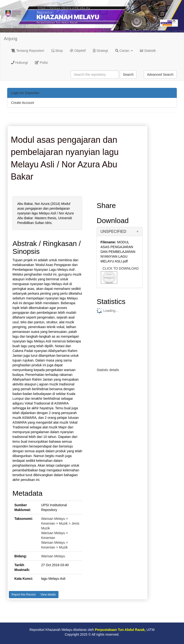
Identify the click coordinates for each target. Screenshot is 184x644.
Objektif (78, 51)
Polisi (41, 63)
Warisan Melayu (53, 556)
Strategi (101, 51)
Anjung (11, 39)
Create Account (23, 103)
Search (128, 75)
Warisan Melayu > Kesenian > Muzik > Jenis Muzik (60, 523)
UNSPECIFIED (113, 232)
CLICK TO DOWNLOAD (121, 268)
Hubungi (19, 63)
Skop (57, 51)
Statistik (148, 51)
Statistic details (108, 370)
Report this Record (23, 595)
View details (48, 595)
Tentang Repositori (28, 51)
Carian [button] (124, 51)
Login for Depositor (25, 93)
